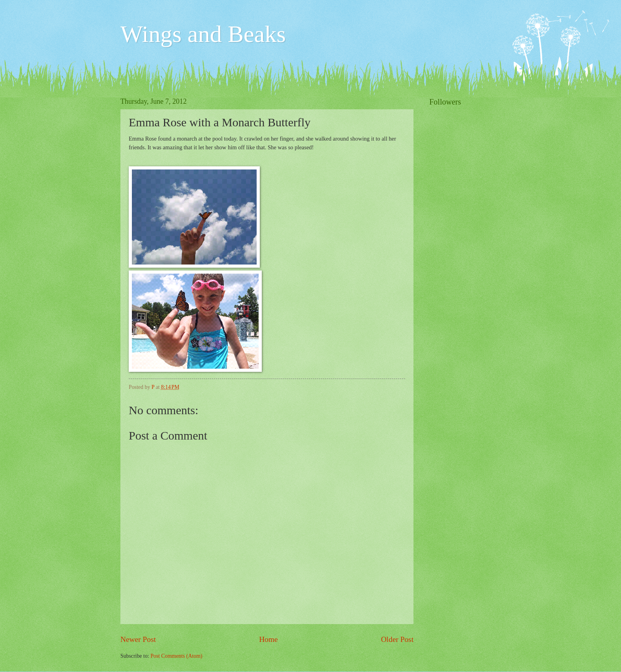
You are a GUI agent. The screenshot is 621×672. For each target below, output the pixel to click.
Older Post (397, 639)
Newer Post (138, 639)
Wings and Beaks (203, 34)
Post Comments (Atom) (176, 656)
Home (268, 639)
